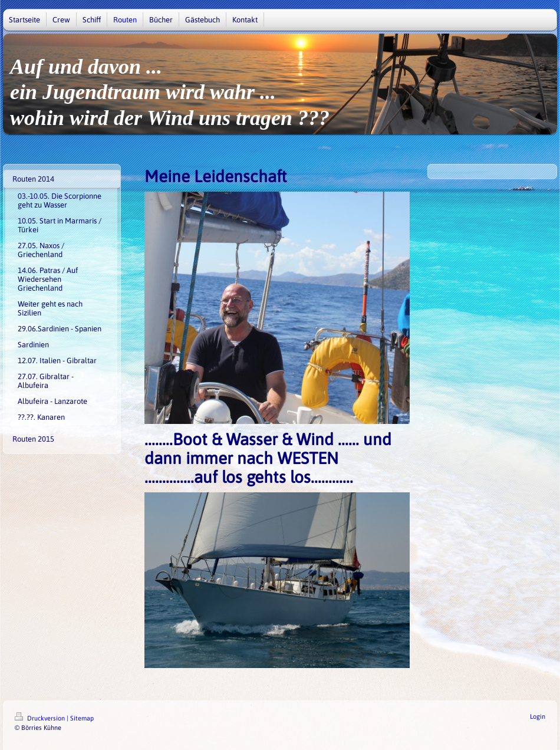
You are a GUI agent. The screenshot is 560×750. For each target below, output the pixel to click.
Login (538, 716)
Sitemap (82, 718)
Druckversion (41, 718)
